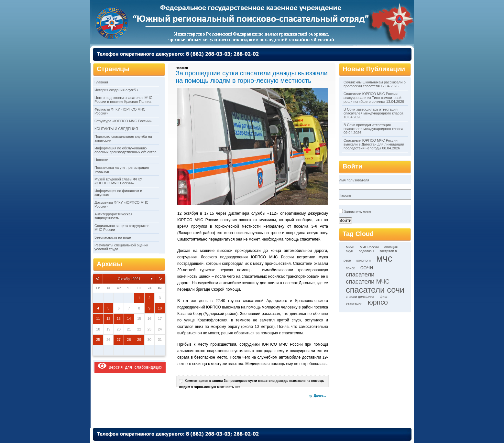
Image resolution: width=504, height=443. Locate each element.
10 (160, 308)
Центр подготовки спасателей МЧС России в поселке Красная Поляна (123, 100)
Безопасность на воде (113, 237)
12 (108, 319)
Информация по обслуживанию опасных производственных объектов (125, 150)
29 (139, 340)
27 (119, 340)
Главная (101, 82)
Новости (101, 160)
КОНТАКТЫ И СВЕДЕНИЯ (116, 129)
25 (98, 340)
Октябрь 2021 (129, 279)
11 (98, 319)
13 (119, 319)
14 (129, 319)
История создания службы (116, 90)
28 (129, 340)
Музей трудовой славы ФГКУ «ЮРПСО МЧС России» (118, 181)
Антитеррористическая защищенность (113, 216)
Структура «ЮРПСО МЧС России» (123, 121)
